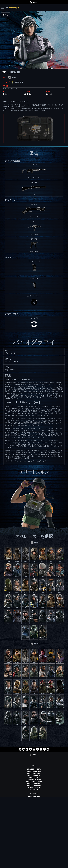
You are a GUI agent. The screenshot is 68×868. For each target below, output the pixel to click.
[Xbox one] (34, 801)
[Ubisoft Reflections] (34, 781)
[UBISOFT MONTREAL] (34, 769)
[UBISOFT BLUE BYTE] (34, 773)
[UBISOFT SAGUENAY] (34, 783)
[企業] (34, 849)
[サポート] (34, 854)
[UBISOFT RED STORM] (34, 779)
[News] (34, 851)
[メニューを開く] (3, 8)
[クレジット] (34, 790)
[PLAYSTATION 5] (34, 803)
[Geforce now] (34, 814)
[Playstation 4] (34, 805)
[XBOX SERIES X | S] (34, 799)
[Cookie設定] (34, 865)
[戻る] (6, 15)
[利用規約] (34, 860)
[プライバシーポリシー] (34, 858)
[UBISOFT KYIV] (34, 777)
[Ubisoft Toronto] (34, 787)
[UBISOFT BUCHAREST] (34, 775)
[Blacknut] (34, 816)
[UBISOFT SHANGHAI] (34, 785)
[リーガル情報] (34, 863)
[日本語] (34, 755)
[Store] (34, 845)
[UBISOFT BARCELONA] (34, 771)
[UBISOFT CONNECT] (34, 847)
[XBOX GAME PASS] (34, 797)
